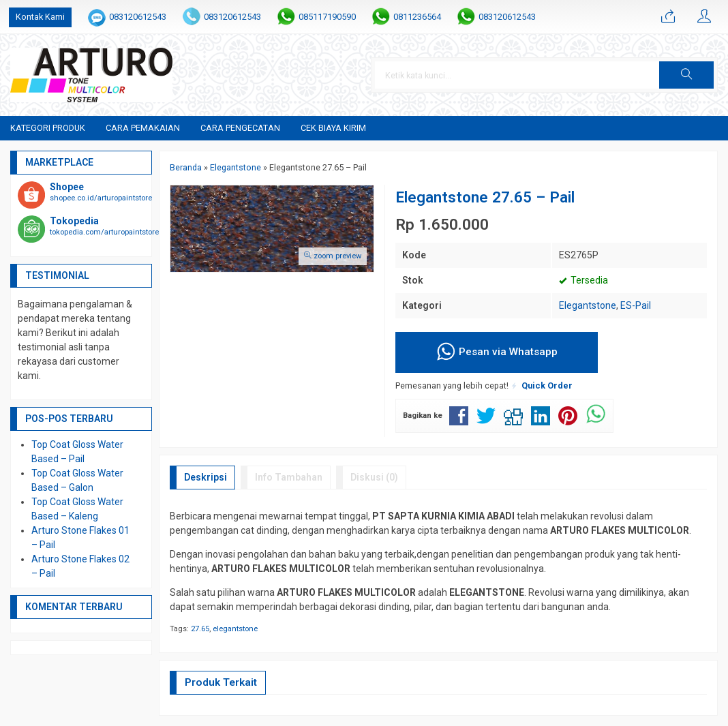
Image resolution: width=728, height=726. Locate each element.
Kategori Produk (48, 128)
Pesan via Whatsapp (497, 352)
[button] (686, 75)
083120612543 (138, 17)
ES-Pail (636, 305)
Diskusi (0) (374, 477)
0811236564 (417, 17)
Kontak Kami (40, 17)
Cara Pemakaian (143, 128)
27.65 (200, 629)
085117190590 (327, 17)
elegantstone (235, 629)
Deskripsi (206, 477)
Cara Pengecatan (240, 128)
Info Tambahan (289, 477)
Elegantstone (588, 305)
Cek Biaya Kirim (333, 128)
